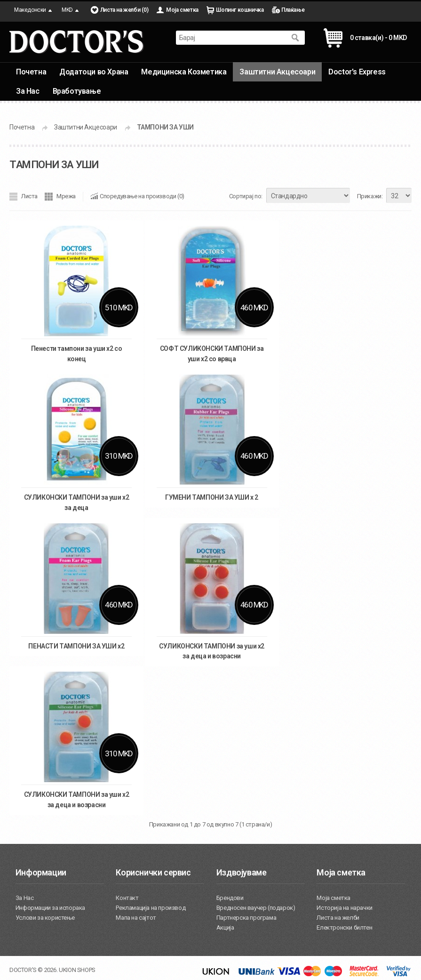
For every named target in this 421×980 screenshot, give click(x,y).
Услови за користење (45, 918)
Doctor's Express (357, 72)
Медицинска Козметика (184, 72)
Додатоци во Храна (94, 72)
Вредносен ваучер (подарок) (256, 908)
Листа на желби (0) (124, 10)
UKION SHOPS (77, 970)
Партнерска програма (246, 918)
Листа (29, 196)
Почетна (31, 72)
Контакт (127, 898)
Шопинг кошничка (240, 10)
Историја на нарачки (344, 908)
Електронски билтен (344, 927)
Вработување (77, 91)
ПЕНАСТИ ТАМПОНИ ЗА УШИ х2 (76, 646)
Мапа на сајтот (136, 918)
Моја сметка (182, 10)
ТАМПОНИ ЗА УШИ (165, 127)
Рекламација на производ (151, 908)
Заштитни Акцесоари (277, 72)
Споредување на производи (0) (142, 196)
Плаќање (293, 10)
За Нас (28, 91)
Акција (225, 927)
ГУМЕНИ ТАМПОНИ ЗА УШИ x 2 (212, 497)
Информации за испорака (50, 908)
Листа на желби (338, 918)
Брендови (230, 898)
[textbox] (231, 38)
